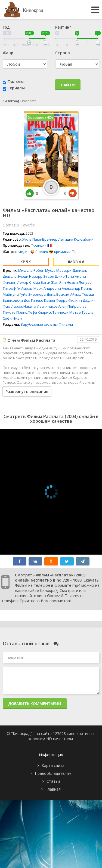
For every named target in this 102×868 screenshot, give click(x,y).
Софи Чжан (12, 318)
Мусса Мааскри (58, 270)
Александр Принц (77, 288)
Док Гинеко (33, 300)
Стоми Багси (40, 282)
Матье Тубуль (81, 312)
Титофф (9, 288)
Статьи (53, 781)
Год (6, 27)
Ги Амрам (25, 288)
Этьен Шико (54, 276)
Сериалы (16, 88)
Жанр (8, 53)
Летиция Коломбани (76, 239)
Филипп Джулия (82, 300)
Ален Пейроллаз (72, 306)
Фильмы (16, 81)
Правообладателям (53, 773)
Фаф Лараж (13, 306)
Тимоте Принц (15, 312)
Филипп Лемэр (16, 282)
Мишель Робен (31, 270)
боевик (42, 252)
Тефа (33, 312)
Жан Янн (58, 282)
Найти (68, 85)
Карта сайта (53, 765)
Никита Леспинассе (40, 306)
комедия (22, 252)
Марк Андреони (47, 288)
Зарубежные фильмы (39, 324)
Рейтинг (63, 27)
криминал (63, 252)
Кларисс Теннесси (53, 312)
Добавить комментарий (35, 704)
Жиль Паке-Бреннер (40, 239)
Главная (53, 789)
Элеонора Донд (42, 294)
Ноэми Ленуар (79, 282)
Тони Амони (76, 276)
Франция (39, 245)
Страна (63, 53)
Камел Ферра (56, 300)
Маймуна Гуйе (15, 294)
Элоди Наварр (30, 276)
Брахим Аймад (69, 294)
